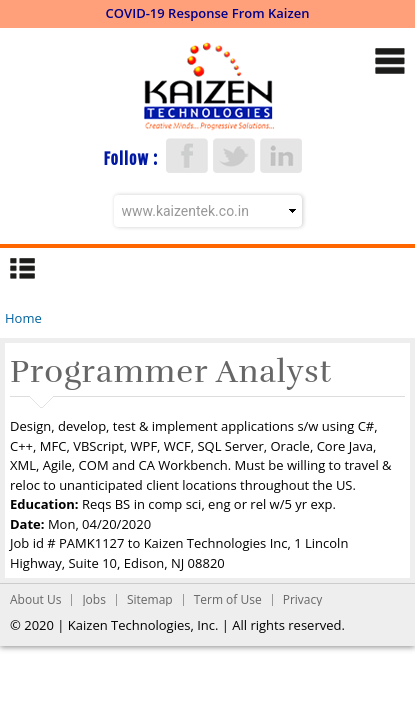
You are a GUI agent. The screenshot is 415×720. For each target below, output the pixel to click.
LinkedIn (281, 155)
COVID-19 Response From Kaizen (208, 13)
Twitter (234, 155)
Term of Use (228, 599)
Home (23, 318)
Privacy (303, 599)
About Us (35, 599)
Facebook (187, 155)
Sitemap (150, 599)
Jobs (94, 599)
